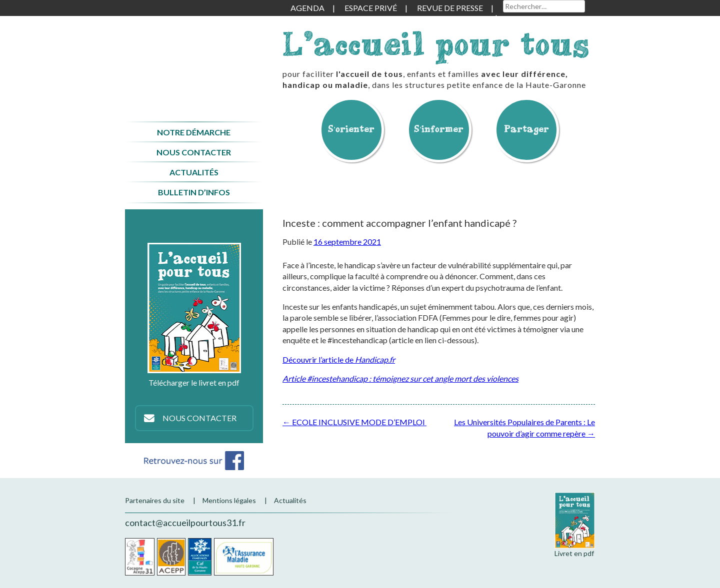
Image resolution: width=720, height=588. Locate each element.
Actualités (194, 172)
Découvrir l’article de (339, 359)
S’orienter (351, 129)
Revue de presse (450, 8)
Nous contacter (194, 152)
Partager (526, 129)
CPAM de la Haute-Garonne (244, 557)
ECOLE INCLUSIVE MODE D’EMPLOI (354, 422)
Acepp (171, 557)
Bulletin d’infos (194, 192)
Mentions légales (229, 500)
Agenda (307, 8)
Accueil (194, 57)
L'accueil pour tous (436, 44)
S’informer (439, 129)
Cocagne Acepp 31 (140, 557)
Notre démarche (194, 132)
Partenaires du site (155, 500)
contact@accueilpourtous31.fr (185, 523)
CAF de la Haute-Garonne (200, 557)
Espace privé (371, 8)
